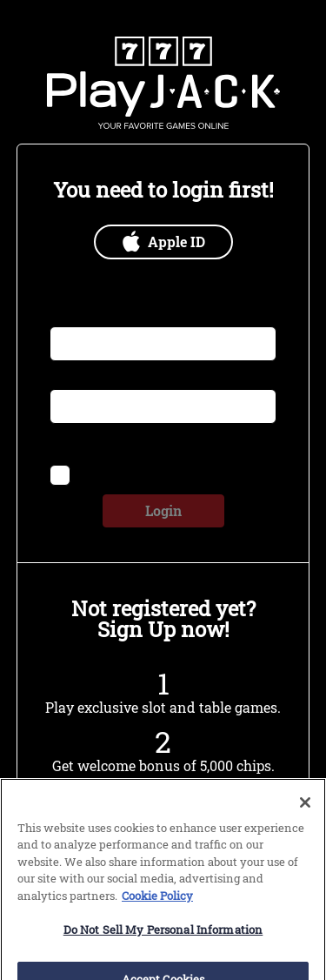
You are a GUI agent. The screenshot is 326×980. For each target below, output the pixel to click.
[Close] (305, 815)
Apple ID (163, 242)
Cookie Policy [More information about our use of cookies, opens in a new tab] (157, 908)
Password (78, 379)
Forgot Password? (213, 443)
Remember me (120, 473)
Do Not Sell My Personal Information (163, 942)
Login (163, 510)
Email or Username (105, 316)
